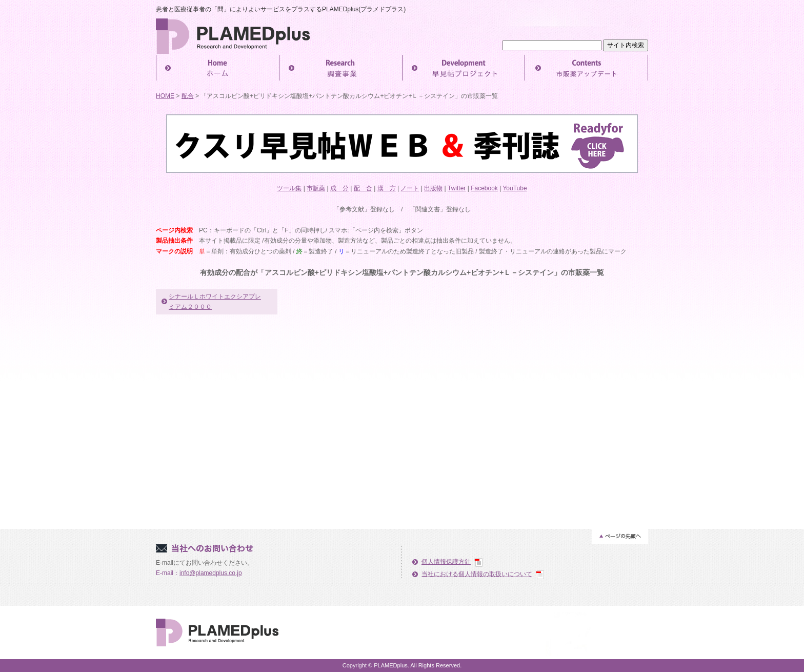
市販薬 (316, 188)
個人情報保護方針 (446, 562)
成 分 (339, 188)
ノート (410, 188)
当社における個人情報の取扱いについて (477, 574)
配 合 (363, 188)
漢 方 (387, 188)
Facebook (484, 188)
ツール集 (289, 188)
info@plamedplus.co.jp (211, 573)
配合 (188, 96)
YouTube (515, 188)
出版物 (433, 188)
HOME (165, 96)
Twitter (457, 188)
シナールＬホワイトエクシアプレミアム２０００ (215, 302)
